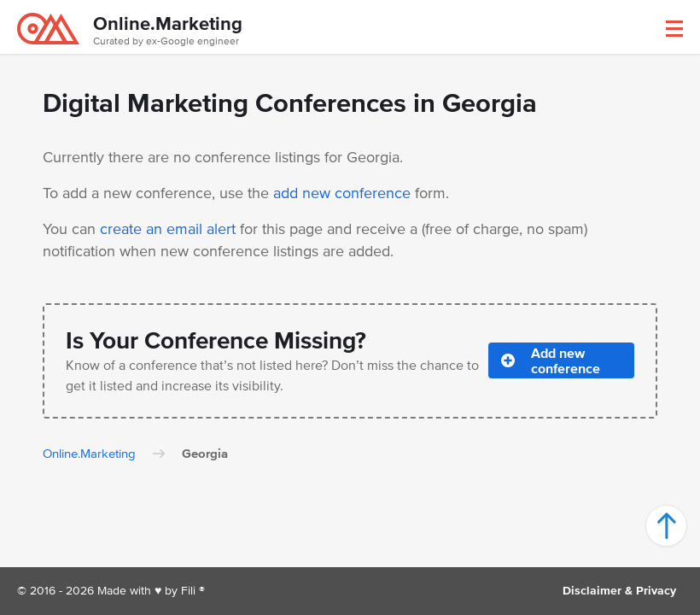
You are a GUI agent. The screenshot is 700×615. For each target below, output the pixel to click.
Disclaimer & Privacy (619, 591)
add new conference (342, 193)
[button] (674, 29)
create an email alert (168, 229)
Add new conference (551, 360)
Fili (188, 591)
